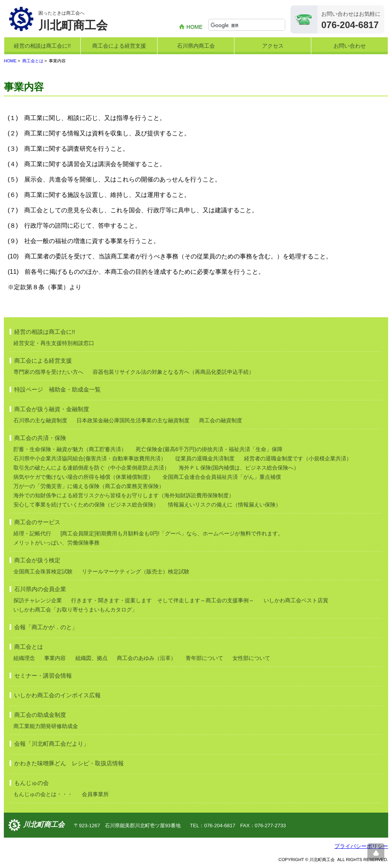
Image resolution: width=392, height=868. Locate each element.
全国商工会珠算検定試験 (43, 571)
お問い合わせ (350, 46)
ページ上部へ (376, 852)
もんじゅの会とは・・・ (43, 794)
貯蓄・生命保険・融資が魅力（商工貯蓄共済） (70, 449)
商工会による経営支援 (119, 46)
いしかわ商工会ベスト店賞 (296, 600)
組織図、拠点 (91, 658)
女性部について (251, 658)
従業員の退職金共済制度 (205, 458)
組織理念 (24, 658)
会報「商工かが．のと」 (46, 627)
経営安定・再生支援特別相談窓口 (54, 343)
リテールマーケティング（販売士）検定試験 (136, 571)
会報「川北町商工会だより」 (52, 744)
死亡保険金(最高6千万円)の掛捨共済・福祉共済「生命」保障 (209, 449)
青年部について (204, 658)
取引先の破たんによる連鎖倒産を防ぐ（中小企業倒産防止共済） (91, 468)
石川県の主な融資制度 (40, 420)
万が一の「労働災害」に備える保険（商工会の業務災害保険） (89, 486)
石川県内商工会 (196, 46)
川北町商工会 (44, 825)
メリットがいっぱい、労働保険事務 (56, 543)
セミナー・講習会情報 (43, 676)
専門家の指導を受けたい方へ (48, 372)
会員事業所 (95, 794)
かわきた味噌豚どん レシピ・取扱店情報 (69, 763)
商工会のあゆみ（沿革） (146, 658)
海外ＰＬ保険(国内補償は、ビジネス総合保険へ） (239, 468)
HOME (194, 27)
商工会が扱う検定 (37, 560)
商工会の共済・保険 (40, 438)
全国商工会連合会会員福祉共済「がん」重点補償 (222, 477)
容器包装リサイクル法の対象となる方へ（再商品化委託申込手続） (173, 372)
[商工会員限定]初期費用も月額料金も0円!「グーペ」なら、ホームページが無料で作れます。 (172, 533)
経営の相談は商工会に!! (42, 46)
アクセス (273, 46)
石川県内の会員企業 (40, 589)
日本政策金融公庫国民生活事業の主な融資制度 (133, 420)
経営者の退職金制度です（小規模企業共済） (298, 458)
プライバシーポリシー (361, 846)
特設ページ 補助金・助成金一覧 (57, 389)
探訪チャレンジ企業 (38, 600)
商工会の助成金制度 (40, 715)
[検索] (248, 25)
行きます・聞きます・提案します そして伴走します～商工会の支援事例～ (163, 600)
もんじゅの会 (32, 783)
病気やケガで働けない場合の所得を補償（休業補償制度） (83, 477)
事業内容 (55, 658)
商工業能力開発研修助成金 (46, 726)
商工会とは (33, 61)
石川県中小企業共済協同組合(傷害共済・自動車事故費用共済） (90, 458)
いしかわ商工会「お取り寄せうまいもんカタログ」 (75, 610)
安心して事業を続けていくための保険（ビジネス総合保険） (86, 505)
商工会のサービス (37, 522)
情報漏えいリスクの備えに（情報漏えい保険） (224, 505)
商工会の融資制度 (221, 420)
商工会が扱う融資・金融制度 (52, 409)
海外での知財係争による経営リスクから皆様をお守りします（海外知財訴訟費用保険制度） (124, 495)
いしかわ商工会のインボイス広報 (57, 695)
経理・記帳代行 (32, 533)
